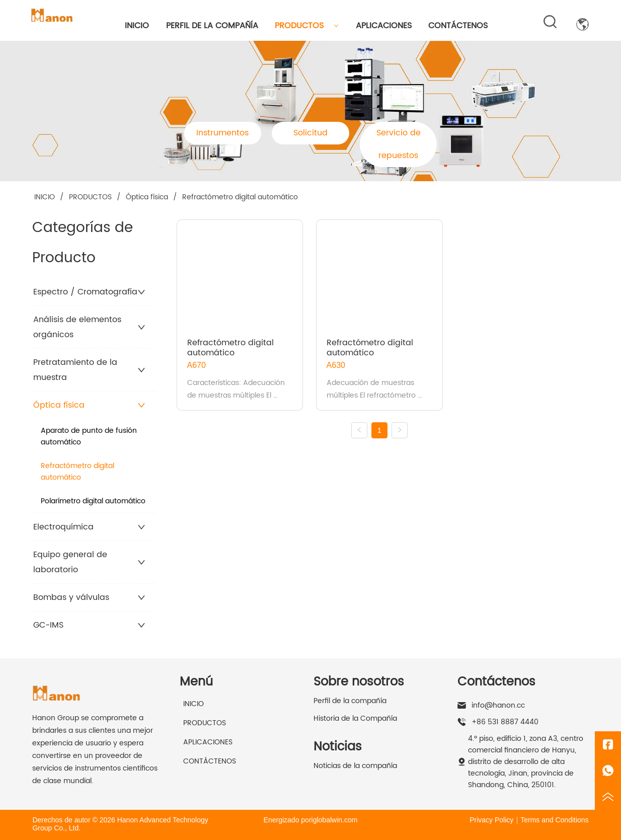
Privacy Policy (491, 820)
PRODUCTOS (307, 26)
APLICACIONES (384, 26)
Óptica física (147, 197)
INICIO (137, 26)
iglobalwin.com (335, 820)
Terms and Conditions (554, 820)
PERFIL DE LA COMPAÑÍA (212, 26)
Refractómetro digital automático (239, 197)
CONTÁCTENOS (458, 26)
